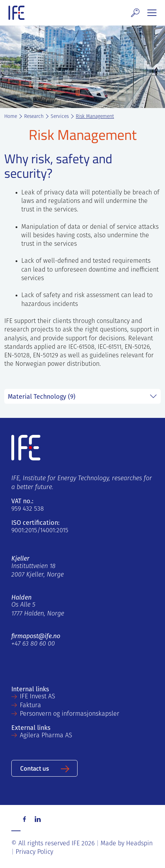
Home (11, 117)
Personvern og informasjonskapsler (70, 714)
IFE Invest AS (38, 697)
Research (34, 117)
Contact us (35, 768)
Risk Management (95, 117)
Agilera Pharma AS (46, 736)
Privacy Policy (34, 852)
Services (60, 117)
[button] (135, 13)
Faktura (30, 706)
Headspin (139, 844)
